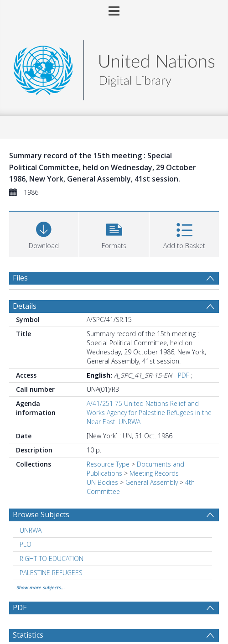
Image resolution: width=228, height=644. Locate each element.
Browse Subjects (41, 514)
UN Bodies (102, 482)
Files (20, 278)
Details (25, 306)
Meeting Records (154, 473)
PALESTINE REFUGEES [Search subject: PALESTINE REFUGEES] (51, 573)
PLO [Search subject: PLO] (26, 544)
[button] (114, 233)
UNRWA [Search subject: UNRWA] (31, 530)
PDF (184, 375)
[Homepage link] (114, 68)
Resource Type (108, 464)
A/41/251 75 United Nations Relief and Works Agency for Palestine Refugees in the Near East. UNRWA (149, 413)
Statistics (28, 635)
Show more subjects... (41, 587)
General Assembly (152, 482)
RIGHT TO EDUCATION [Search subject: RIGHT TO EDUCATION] (52, 558)
